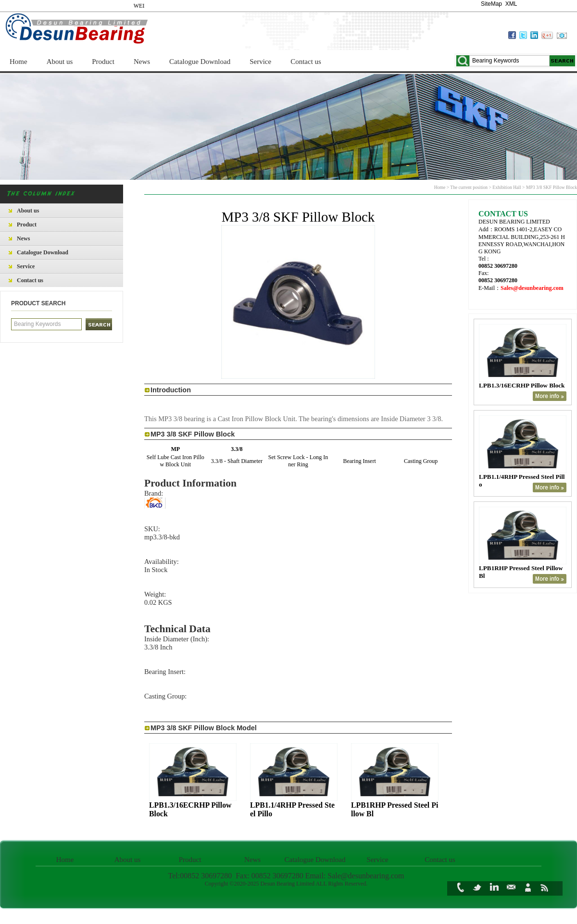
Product (103, 62)
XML (511, 4)
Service (260, 62)
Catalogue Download (200, 62)
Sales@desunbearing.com (532, 288)
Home (19, 62)
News (142, 62)
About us (60, 62)
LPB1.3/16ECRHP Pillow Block (522, 385)
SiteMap (491, 4)
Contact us (306, 62)
